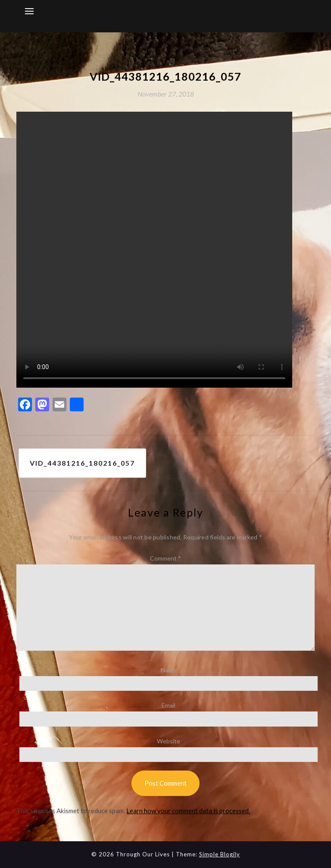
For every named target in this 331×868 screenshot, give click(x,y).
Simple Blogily (220, 854)
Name (169, 670)
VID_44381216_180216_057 (82, 463)
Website (169, 741)
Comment (165, 558)
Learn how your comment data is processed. (188, 811)
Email (169, 705)
